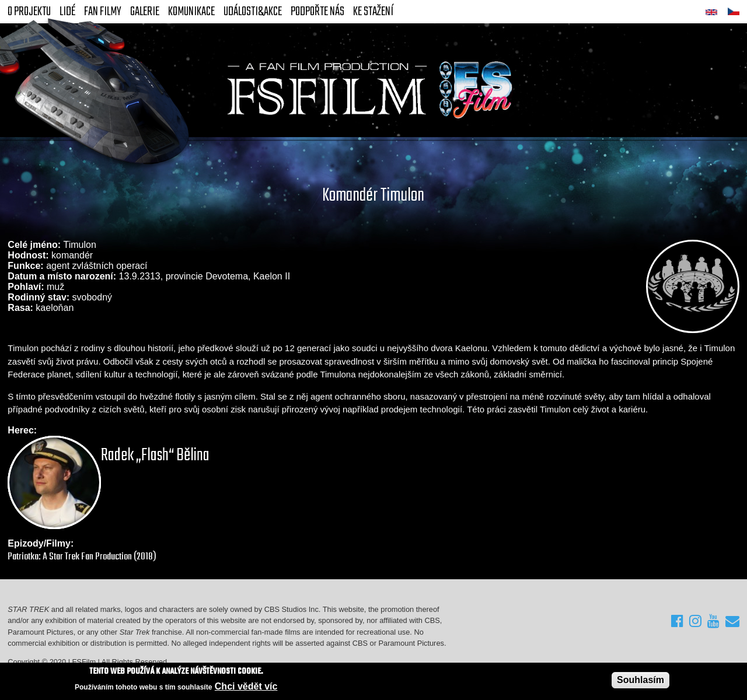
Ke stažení (373, 12)
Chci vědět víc (246, 687)
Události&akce (253, 12)
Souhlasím (640, 680)
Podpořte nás (317, 12)
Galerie (145, 12)
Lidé (67, 12)
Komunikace (191, 12)
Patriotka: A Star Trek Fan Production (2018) (82, 557)
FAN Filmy (103, 12)
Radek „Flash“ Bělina (155, 456)
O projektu (29, 12)
